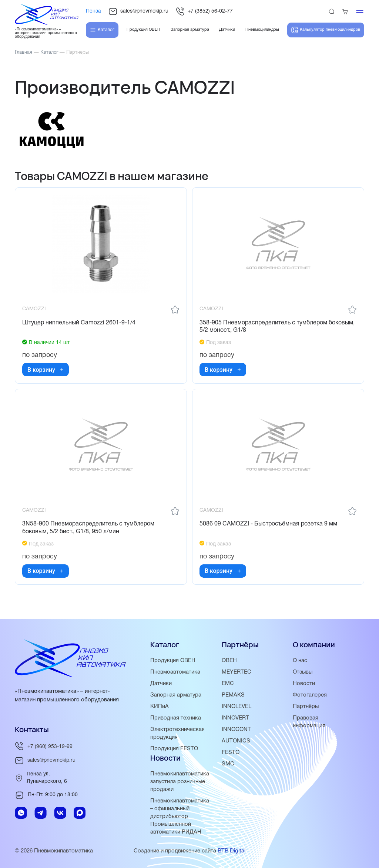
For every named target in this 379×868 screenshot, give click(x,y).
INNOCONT (236, 730)
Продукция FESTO (175, 749)
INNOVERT (235, 718)
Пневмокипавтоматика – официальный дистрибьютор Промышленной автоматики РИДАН (180, 817)
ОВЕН (229, 661)
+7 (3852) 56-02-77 (204, 11)
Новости (304, 684)
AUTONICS (236, 741)
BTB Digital (232, 851)
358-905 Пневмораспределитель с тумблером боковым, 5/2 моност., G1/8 (277, 327)
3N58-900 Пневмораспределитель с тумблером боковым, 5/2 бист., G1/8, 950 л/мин (89, 529)
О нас (300, 661)
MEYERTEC (237, 672)
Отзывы (303, 672)
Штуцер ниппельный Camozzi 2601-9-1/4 (79, 323)
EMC (228, 684)
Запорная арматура (176, 695)
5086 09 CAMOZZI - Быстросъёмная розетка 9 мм (269, 525)
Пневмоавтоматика (175, 672)
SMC (228, 764)
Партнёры (306, 707)
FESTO (231, 752)
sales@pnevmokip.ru (138, 11)
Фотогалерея (310, 695)
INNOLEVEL (237, 707)
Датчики (161, 684)
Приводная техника (176, 718)
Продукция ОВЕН (173, 661)
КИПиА (160, 707)
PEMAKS (233, 695)
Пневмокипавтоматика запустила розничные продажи (180, 782)
